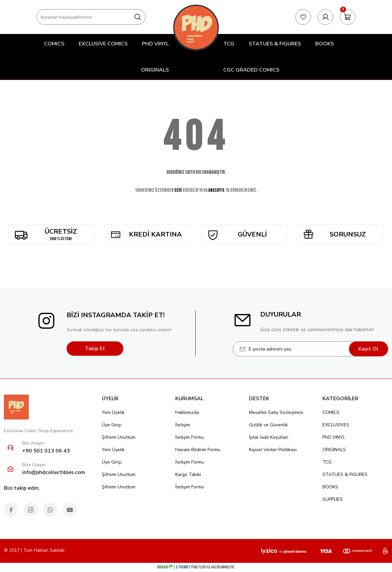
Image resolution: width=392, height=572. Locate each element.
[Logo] (196, 27)
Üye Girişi (112, 425)
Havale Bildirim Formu (198, 450)
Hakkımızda (187, 412)
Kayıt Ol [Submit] (368, 349)
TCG (327, 462)
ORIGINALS (334, 450)
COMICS (331, 412)
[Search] (91, 17)
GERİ (178, 190)
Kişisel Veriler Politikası (273, 450)
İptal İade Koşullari (269, 437)
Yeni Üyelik (113, 412)
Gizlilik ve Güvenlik (268, 425)
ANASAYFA (216, 190)
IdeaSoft (165, 567)
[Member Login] (325, 17)
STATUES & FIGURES (345, 474)
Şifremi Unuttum (119, 437)
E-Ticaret (183, 567)
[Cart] (348, 17)
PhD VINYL (334, 437)
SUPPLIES (333, 499)
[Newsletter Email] (310, 349)
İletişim (183, 425)
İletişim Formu (190, 437)
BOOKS (330, 487)
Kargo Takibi (188, 474)
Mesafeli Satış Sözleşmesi (276, 412)
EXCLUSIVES (336, 425)
